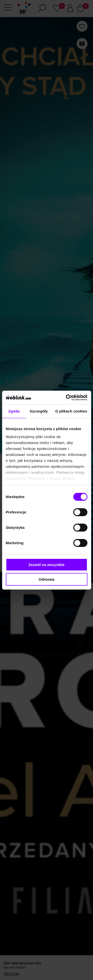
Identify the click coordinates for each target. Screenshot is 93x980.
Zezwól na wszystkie (47, 565)
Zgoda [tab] (14, 411)
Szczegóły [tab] (39, 411)
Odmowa (46, 579)
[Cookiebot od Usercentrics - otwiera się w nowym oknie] (66, 398)
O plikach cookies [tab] (71, 411)
